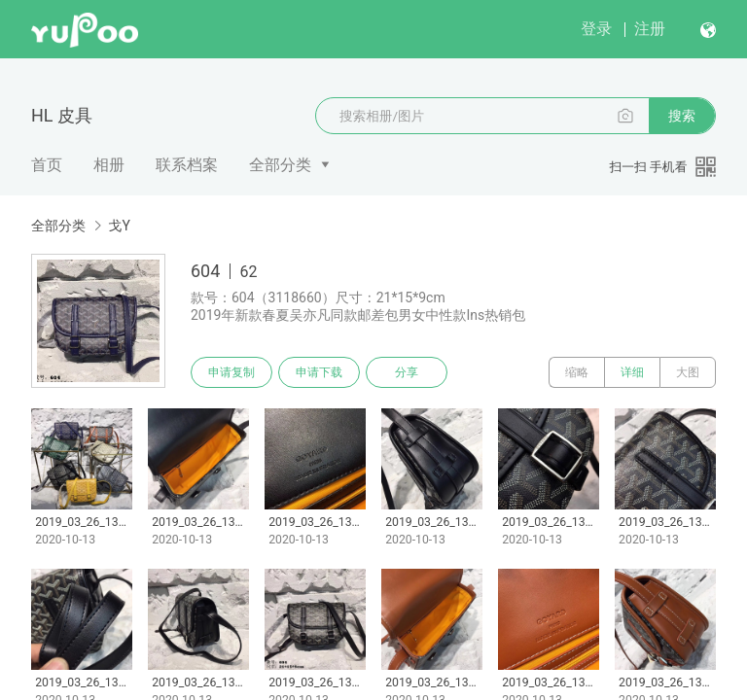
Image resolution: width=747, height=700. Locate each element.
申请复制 (231, 372)
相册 (109, 165)
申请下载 (319, 372)
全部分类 (280, 165)
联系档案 (187, 165)
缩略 (577, 372)
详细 (632, 372)
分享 (407, 372)
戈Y (119, 226)
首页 (47, 165)
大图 (688, 372)
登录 (596, 29)
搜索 (682, 116)
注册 (650, 29)
